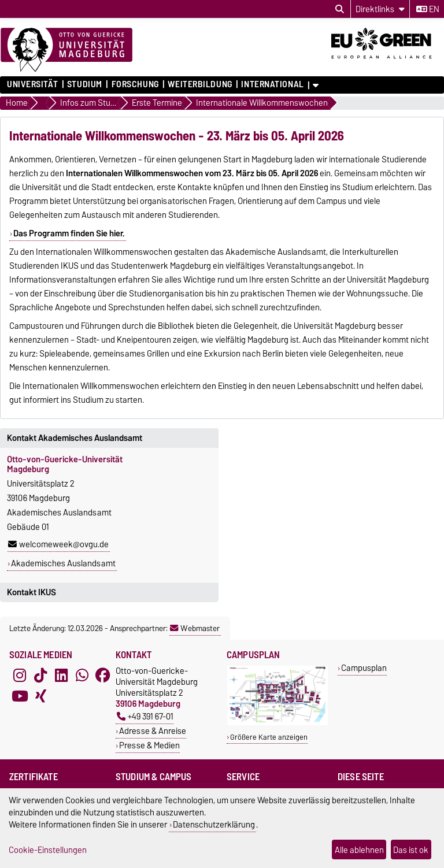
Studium (85, 84)
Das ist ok (411, 850)
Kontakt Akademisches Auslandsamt (75, 438)
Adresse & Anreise (153, 731)
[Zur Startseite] (66, 50)
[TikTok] (40, 676)
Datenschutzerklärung (214, 824)
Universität (32, 84)
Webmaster (195, 628)
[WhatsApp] (82, 676)
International (272, 84)
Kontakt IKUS (32, 592)
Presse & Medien (149, 745)
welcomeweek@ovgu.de (58, 544)
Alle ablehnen (359, 850)
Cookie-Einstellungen (48, 850)
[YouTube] (20, 696)
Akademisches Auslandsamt (63, 563)
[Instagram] (20, 676)
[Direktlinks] (380, 9)
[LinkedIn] (61, 676)
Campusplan (364, 668)
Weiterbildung (200, 84)
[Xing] (40, 696)
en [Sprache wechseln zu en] (428, 9)
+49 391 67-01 (145, 716)
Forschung (135, 84)
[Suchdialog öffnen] (340, 9)
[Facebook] (103, 676)
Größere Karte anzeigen (269, 737)
